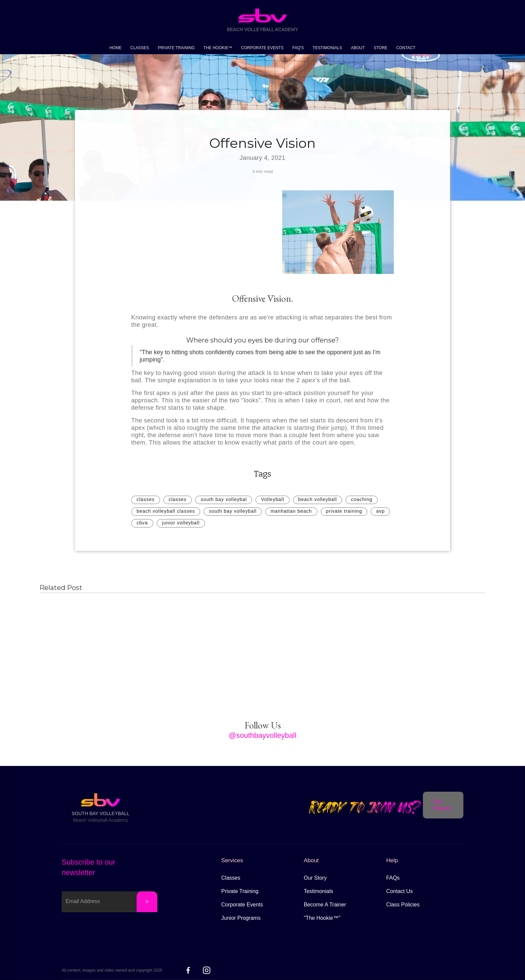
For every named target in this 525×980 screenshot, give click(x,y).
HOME (116, 48)
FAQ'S (298, 48)
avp (380, 511)
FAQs (393, 878)
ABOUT (358, 48)
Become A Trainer (325, 905)
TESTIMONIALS (327, 48)
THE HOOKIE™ (218, 48)
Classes (231, 878)
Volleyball (272, 499)
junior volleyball (181, 523)
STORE (381, 48)
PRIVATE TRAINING (176, 48)
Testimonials (318, 891)
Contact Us (400, 891)
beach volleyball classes (166, 511)
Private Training (240, 891)
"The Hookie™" (322, 918)
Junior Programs (241, 918)
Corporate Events (242, 905)
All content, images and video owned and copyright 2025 (112, 970)
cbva (142, 523)
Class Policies (403, 905)
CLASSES (140, 48)
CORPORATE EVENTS (262, 48)
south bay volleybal (224, 499)
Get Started (442, 805)
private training (344, 511)
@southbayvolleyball (262, 735)
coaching (362, 499)
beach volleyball (318, 499)
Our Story (315, 878)
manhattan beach (291, 511)
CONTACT (406, 48)
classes (146, 499)
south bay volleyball (233, 511)
